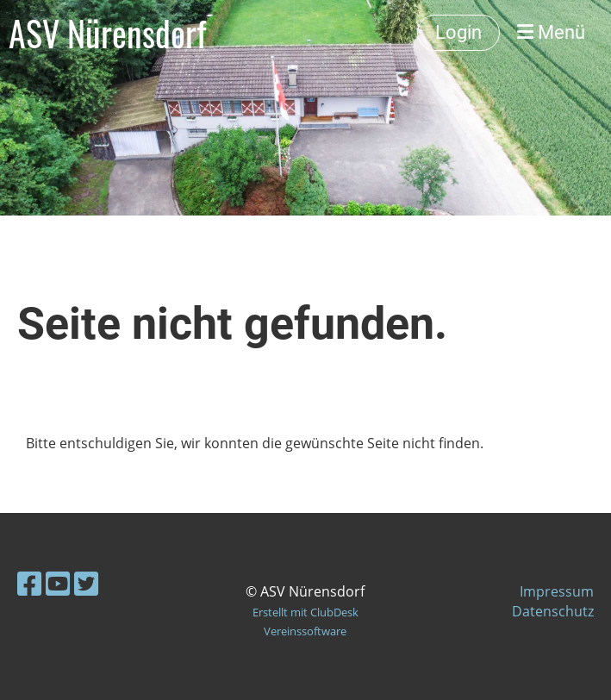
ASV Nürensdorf (107, 33)
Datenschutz (553, 611)
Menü (551, 32)
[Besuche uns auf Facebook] (29, 583)
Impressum (557, 591)
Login (458, 32)
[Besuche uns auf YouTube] (58, 583)
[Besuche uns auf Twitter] (86, 583)
